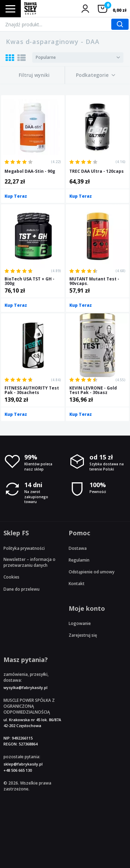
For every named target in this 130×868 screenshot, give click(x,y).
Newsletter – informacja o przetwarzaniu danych (29, 562)
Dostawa (78, 548)
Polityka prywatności (24, 548)
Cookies (11, 577)
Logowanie (80, 623)
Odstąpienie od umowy (92, 572)
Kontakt (77, 584)
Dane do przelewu (21, 589)
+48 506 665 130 (18, 770)
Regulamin (79, 560)
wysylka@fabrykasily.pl (25, 687)
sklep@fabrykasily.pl (23, 764)
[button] (96, 75)
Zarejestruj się (83, 635)
